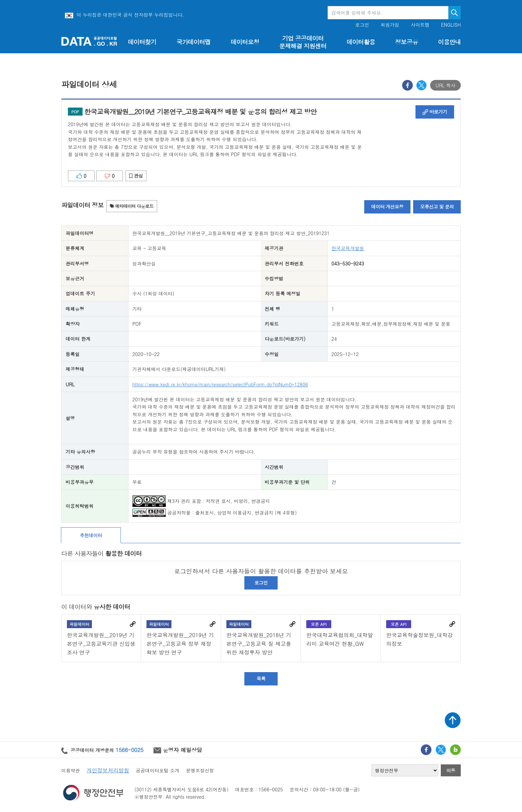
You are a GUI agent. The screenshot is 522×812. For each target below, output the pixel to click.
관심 (136, 176)
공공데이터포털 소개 (158, 770)
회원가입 (390, 25)
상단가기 (453, 720)
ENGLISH (451, 25)
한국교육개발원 (348, 248)
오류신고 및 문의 (437, 206)
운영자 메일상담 (178, 750)
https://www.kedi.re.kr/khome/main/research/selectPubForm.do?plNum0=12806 (220, 384)
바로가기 (435, 112)
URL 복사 (445, 85)
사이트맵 (420, 25)
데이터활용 (361, 42)
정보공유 (406, 42)
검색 (455, 13)
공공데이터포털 (89, 41)
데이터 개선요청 (387, 206)
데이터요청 (245, 42)
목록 (261, 678)
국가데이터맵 (194, 42)
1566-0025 (130, 750)
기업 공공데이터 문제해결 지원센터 (303, 42)
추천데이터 (91, 535)
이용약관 (71, 770)
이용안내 (449, 42)
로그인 (362, 25)
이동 (451, 770)
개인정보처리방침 (108, 770)
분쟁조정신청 (200, 770)
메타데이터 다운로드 (132, 206)
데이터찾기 (142, 42)
